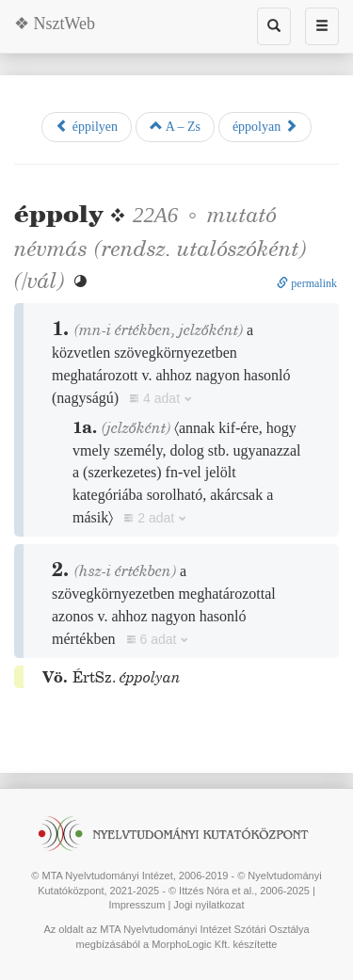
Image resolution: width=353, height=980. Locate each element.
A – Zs (175, 126)
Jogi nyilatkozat (209, 905)
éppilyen (87, 126)
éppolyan (265, 126)
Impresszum (136, 905)
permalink (307, 283)
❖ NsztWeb (55, 24)
